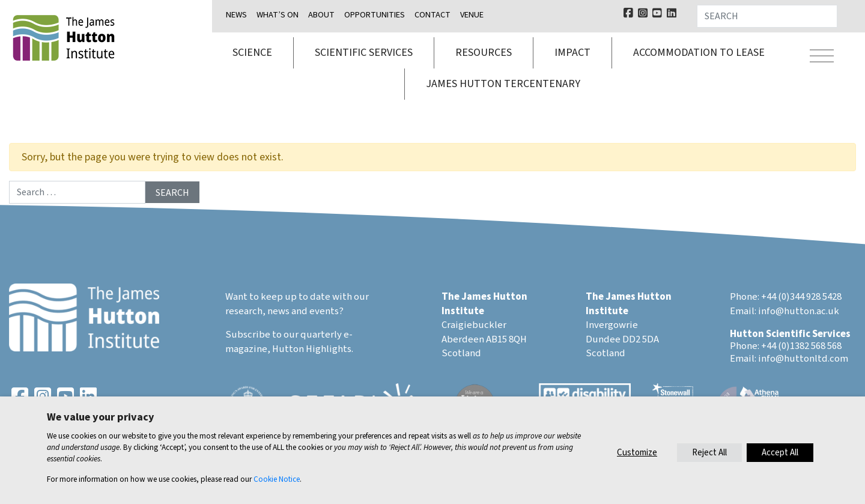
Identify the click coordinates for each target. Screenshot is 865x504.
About (321, 15)
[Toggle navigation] (822, 58)
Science (252, 53)
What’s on (278, 15)
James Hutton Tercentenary (503, 84)
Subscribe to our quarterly (284, 335)
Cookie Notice (277, 479)
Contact (432, 15)
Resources (484, 53)
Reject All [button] (709, 453)
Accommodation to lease (699, 53)
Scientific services (364, 53)
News (236, 15)
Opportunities (375, 15)
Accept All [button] (780, 453)
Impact (572, 53)
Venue (472, 15)
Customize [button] (637, 453)
